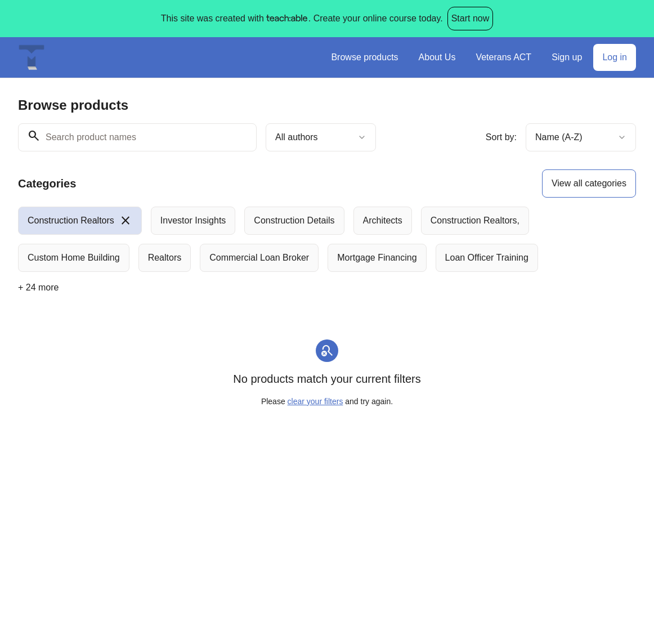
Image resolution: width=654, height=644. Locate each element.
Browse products (364, 57)
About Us (437, 57)
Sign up (567, 57)
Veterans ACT (503, 57)
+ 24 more (38, 287)
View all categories (589, 183)
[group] (327, 239)
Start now (471, 18)
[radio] (80, 221)
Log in (615, 57)
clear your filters (315, 401)
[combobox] (321, 137)
